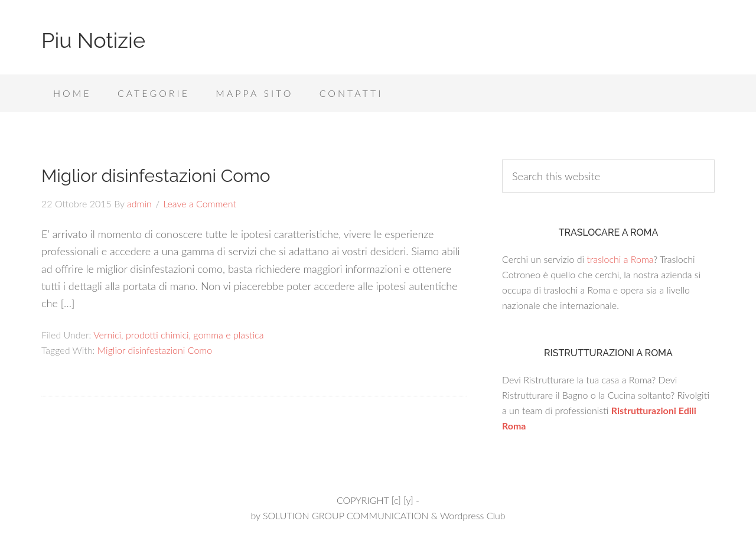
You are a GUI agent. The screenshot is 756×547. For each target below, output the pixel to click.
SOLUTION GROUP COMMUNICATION (346, 515)
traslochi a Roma (620, 259)
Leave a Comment (200, 204)
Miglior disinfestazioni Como (156, 176)
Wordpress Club (473, 515)
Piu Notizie (93, 40)
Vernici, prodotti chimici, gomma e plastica (178, 335)
